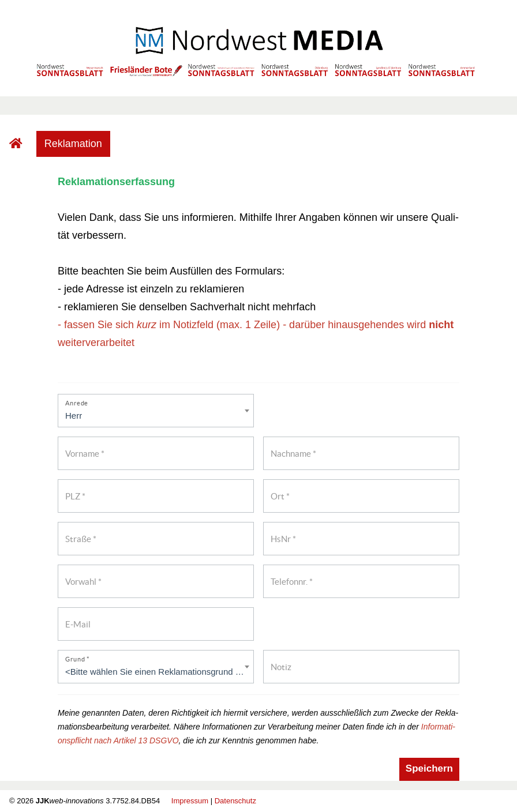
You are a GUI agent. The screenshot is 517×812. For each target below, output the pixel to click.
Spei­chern (429, 768)
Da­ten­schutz (235, 801)
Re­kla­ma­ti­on (73, 144)
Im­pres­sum (190, 801)
